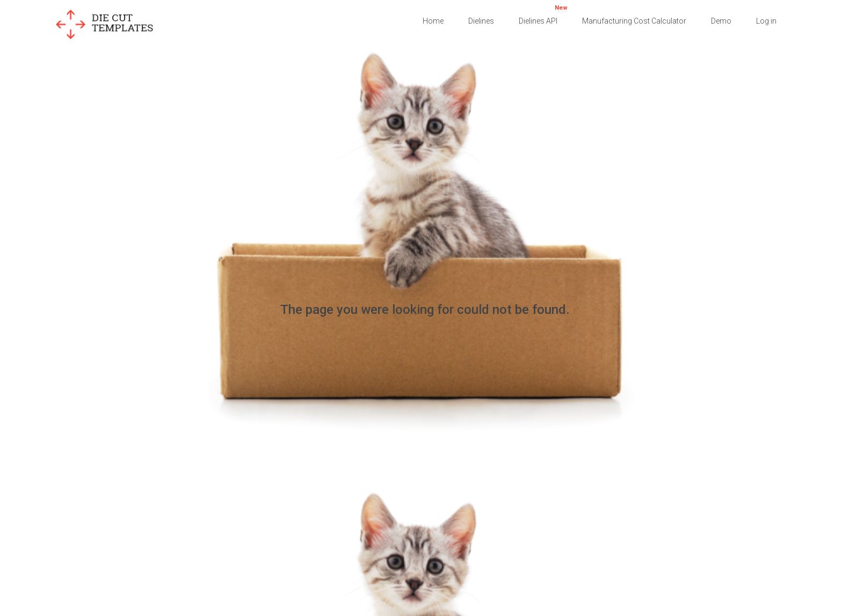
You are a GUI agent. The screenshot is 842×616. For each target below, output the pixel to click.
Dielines (481, 21)
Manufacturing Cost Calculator (634, 21)
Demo (721, 21)
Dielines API (543, 14)
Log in (766, 21)
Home (433, 21)
